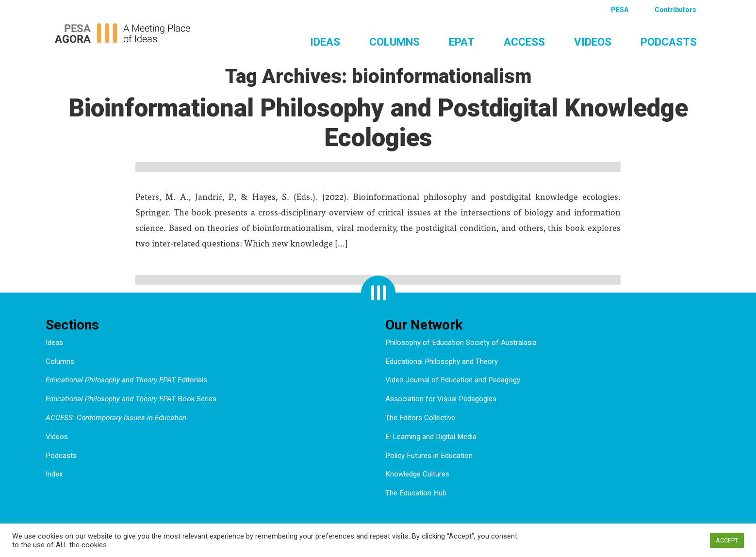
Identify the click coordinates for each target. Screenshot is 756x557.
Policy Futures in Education (429, 456)
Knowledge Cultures (417, 474)
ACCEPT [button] (727, 540)
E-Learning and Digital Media (431, 437)
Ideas (325, 42)
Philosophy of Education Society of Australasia (461, 343)
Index (54, 474)
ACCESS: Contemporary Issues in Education (116, 418)
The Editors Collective (420, 418)
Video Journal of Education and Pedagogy (453, 380)
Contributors (675, 10)
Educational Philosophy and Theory (442, 361)
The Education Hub (416, 493)
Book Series (131, 399)
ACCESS (524, 42)
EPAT (462, 42)
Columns (394, 42)
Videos (593, 42)
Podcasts (669, 42)
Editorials (126, 380)
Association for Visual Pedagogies (441, 399)
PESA (620, 10)
